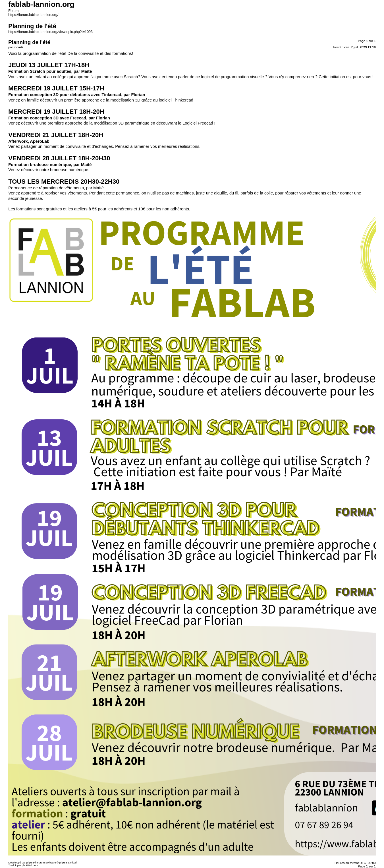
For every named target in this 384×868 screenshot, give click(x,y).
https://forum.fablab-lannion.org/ (33, 15)
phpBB (30, 863)
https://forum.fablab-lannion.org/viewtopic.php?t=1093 (50, 32)
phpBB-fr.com (30, 865)
